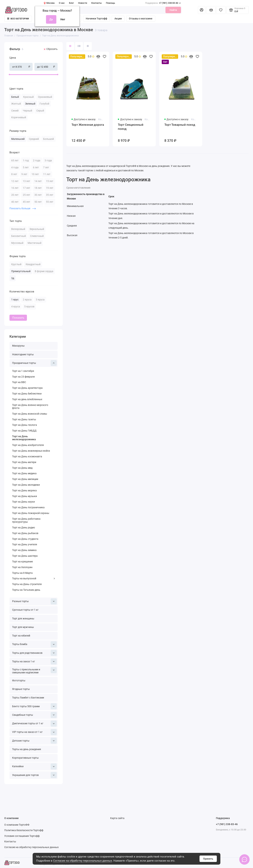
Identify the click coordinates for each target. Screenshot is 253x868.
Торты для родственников (34, 653)
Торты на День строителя (27, 584)
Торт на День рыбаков (25, 533)
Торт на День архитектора (27, 388)
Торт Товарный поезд (180, 125)
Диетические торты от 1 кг (34, 724)
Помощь (110, 3)
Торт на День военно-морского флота (30, 407)
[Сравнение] (211, 10)
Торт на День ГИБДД (24, 431)
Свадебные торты (34, 715)
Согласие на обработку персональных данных (83, 861)
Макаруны (18, 346)
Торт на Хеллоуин (22, 567)
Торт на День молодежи (26, 485)
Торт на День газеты (24, 419)
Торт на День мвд (22, 468)
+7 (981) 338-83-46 (163, 3)
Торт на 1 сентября (23, 371)
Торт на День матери (24, 462)
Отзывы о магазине (141, 19)
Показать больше (23, 208)
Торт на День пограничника (28, 507)
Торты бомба (34, 644)
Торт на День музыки (25, 496)
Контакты (96, 3)
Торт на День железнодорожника (24, 438)
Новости (83, 3)
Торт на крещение (22, 562)
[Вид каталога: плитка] (70, 46)
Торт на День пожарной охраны (31, 513)
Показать (18, 318)
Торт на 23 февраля (23, 377)
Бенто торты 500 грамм (34, 706)
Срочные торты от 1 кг (25, 610)
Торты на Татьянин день (26, 590)
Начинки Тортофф (96, 19)
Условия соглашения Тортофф (22, 836)
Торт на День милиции (25, 479)
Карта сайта (117, 818)
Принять (208, 859)
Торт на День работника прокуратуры (26, 520)
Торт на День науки (23, 502)
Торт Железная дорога (88, 125)
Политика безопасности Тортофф (24, 830)
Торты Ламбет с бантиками (28, 698)
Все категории (18, 19)
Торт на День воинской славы (30, 414)
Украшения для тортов (34, 775)
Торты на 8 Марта (22, 573)
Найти (173, 10)
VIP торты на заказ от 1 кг (34, 732)
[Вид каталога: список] (79, 46)
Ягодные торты (21, 689)
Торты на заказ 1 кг (34, 662)
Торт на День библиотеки (27, 394)
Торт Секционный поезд (131, 127)
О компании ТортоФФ (17, 825)
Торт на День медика (24, 473)
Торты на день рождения (27, 749)
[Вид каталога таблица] (88, 46)
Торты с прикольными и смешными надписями (34, 671)
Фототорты (19, 681)
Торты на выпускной (34, 579)
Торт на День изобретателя (28, 445)
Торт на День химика (24, 550)
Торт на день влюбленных (27, 399)
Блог (71, 3)
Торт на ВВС (19, 382)
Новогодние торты (23, 354)
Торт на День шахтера (25, 556)
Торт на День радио (24, 528)
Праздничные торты (34, 363)
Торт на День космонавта (27, 457)
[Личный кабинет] (202, 10)
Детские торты (34, 741)
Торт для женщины (23, 619)
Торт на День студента (25, 539)
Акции (118, 19)
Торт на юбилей (21, 636)
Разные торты (34, 601)
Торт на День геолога (25, 425)
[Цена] (3, 43)
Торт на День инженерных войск (31, 451)
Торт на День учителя (25, 545)
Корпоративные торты (25, 758)
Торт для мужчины (23, 627)
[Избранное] (221, 10)
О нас (62, 3)
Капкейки (34, 766)
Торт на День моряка (24, 491)
